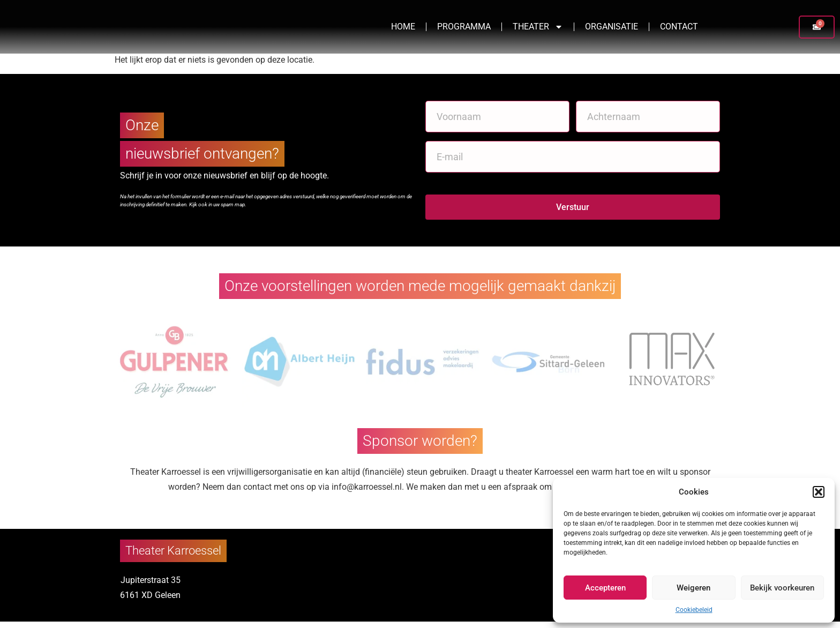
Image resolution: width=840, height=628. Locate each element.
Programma (464, 30)
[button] (819, 492)
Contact (679, 30)
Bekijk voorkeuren (782, 588)
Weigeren (693, 588)
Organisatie (612, 30)
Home (403, 30)
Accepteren (605, 588)
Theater (538, 30)
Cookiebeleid (694, 610)
